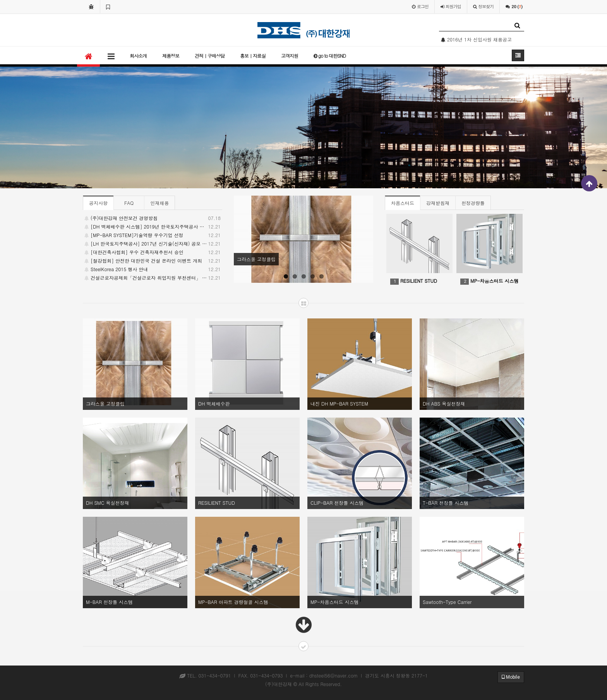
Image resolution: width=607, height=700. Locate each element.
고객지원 (290, 56)
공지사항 (98, 203)
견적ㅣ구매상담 (210, 56)
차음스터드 (403, 203)
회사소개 (138, 56)
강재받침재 (438, 203)
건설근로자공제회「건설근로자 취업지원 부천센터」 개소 (153, 278)
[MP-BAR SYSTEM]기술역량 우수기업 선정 (153, 235)
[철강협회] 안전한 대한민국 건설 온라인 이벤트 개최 (153, 261)
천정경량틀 (473, 203)
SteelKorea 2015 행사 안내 (153, 269)
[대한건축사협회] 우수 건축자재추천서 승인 (153, 252)
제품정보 (171, 56)
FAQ (129, 203)
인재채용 (159, 203)
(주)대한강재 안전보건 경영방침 (153, 218)
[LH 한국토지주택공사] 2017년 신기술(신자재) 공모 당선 (153, 244)
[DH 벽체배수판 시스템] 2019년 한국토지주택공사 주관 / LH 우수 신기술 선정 (153, 227)
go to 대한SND (330, 56)
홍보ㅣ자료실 (253, 56)
